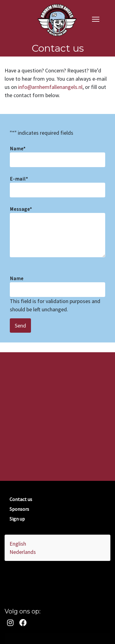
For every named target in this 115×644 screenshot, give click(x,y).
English (18, 544)
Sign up (17, 519)
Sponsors (19, 509)
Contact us (21, 499)
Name (18, 148)
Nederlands (23, 552)
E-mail (19, 179)
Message (21, 209)
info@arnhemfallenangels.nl (50, 87)
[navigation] (96, 19)
